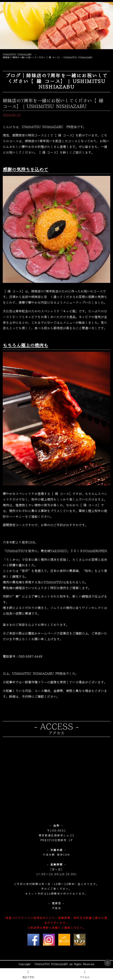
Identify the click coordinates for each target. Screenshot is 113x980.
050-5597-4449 (30, 657)
